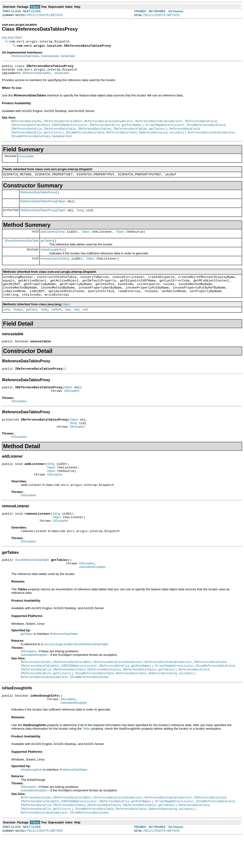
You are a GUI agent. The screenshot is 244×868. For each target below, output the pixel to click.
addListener (48, 239)
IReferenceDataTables (25, 56)
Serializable (68, 56)
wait (67, 323)
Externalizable (50, 56)
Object (61, 207)
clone (6, 323)
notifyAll (56, 323)
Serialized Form (62, 140)
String (80, 216)
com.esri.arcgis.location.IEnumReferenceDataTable (76, 671)
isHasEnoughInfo (51, 258)
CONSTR (43, 15)
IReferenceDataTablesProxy (38, 197)
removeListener (50, 268)
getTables (47, 248)
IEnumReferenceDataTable (22, 248)
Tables (87, 759)
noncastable (26, 160)
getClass (32, 323)
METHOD (57, 15)
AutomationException (92, 594)
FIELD (31, 15)
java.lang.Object (12, 37)
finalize (18, 323)
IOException (72, 408)
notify (44, 323)
